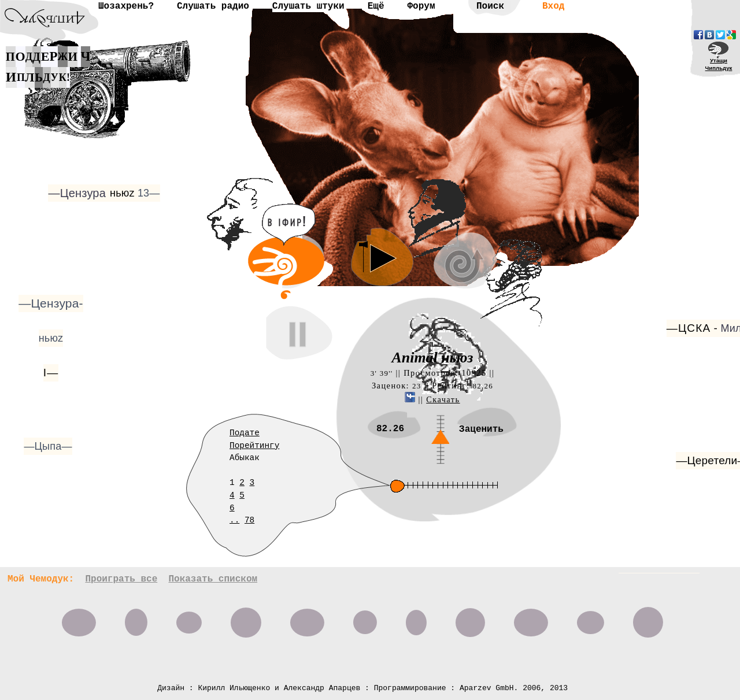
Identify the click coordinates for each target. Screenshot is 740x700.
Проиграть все (121, 579)
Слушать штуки (308, 6)
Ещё (376, 6)
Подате (245, 433)
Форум (421, 6)
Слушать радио (213, 6)
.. (234, 520)
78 (249, 520)
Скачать (443, 399)
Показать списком (213, 579)
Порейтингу (254, 446)
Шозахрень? (126, 6)
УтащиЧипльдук (719, 64)
